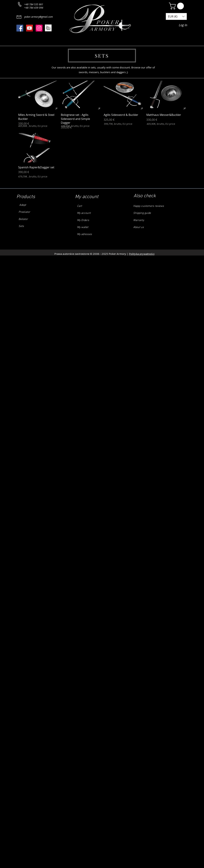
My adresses (85, 234)
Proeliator (24, 212)
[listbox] (176, 16)
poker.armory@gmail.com (39, 17)
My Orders (83, 220)
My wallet (83, 227)
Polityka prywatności (142, 254)
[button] (177, 6)
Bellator (23, 219)
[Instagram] (39, 28)
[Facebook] (20, 28)
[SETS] (102, 56)
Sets (21, 226)
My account (84, 213)
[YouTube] (29, 28)
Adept (21, 205)
